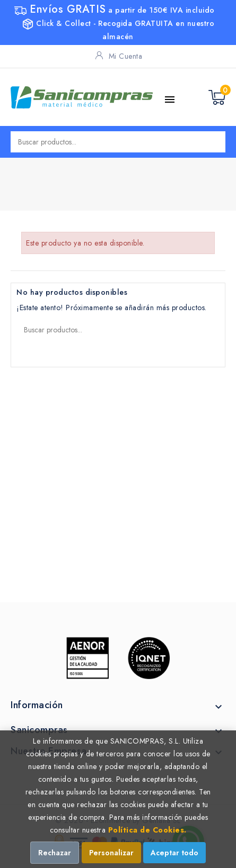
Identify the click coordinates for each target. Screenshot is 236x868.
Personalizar (111, 853)
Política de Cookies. (147, 830)
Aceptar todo (174, 853)
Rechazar (55, 853)
